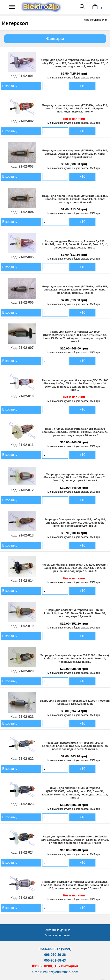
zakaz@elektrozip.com (61, 972)
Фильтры (55, 39)
